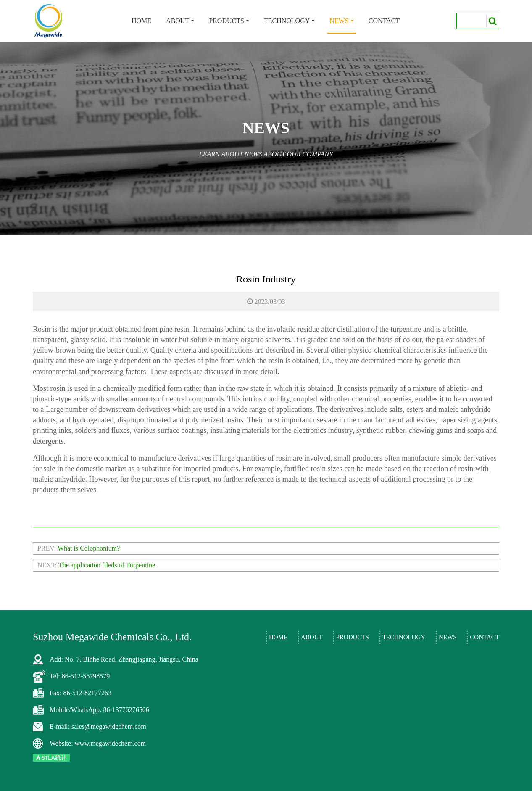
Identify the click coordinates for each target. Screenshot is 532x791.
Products (226, 21)
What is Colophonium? (89, 548)
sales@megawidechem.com (109, 726)
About (178, 21)
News (339, 21)
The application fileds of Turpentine (107, 565)
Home (141, 21)
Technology (287, 21)
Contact (384, 21)
